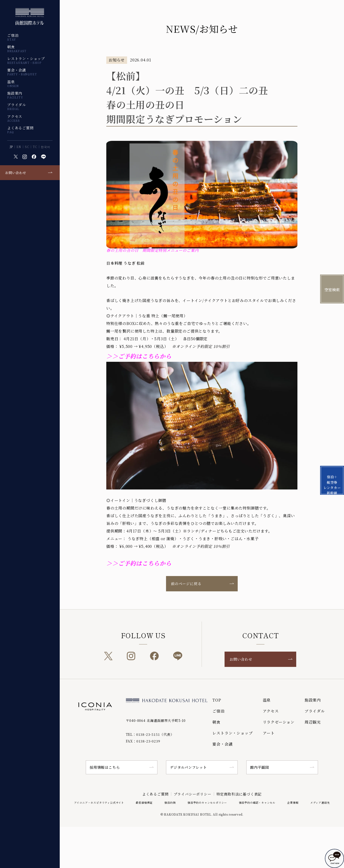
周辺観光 (313, 722)
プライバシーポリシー (193, 794)
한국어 (45, 147)
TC (35, 147)
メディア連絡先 (320, 802)
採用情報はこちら (105, 767)
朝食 (17, 49)
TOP (217, 700)
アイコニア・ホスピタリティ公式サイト (99, 802)
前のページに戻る (186, 584)
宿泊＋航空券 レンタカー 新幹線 (332, 485)
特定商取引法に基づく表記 (239, 794)
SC (27, 147)
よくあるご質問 (20, 130)
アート (269, 733)
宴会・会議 (22, 72)
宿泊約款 (170, 802)
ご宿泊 (13, 37)
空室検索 (332, 290)
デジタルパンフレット (188, 767)
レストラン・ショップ (26, 60)
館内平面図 (260, 767)
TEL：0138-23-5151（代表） (150, 734)
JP (11, 147)
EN (19, 147)
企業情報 (293, 802)
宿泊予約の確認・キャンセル (257, 802)
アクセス (15, 118)
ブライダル (17, 106)
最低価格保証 (144, 802)
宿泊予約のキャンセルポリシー (207, 802)
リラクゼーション (279, 722)
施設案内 (15, 95)
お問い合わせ (16, 173)
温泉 (13, 83)
